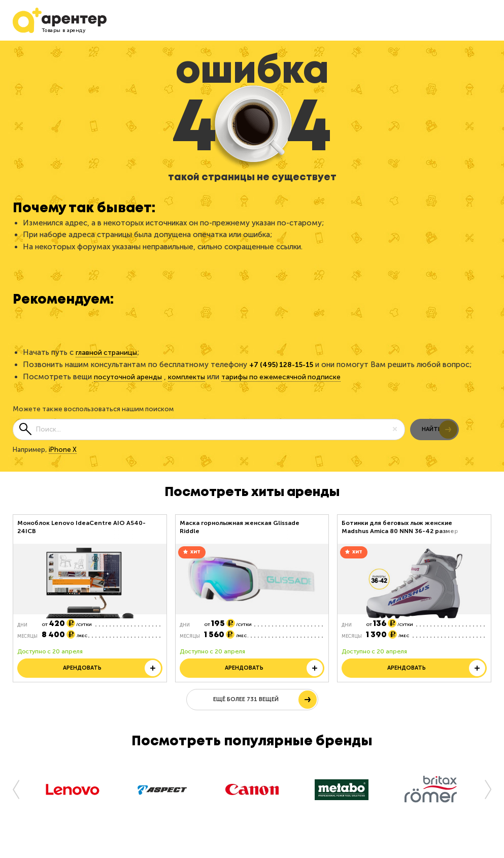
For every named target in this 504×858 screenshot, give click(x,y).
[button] (20, 797)
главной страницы (108, 352)
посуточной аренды (131, 376)
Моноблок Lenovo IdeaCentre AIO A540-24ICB (81, 526)
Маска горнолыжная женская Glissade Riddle (240, 526)
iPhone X (63, 449)
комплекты (194, 376)
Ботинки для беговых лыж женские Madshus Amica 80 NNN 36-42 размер (400, 526)
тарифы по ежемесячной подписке (294, 376)
